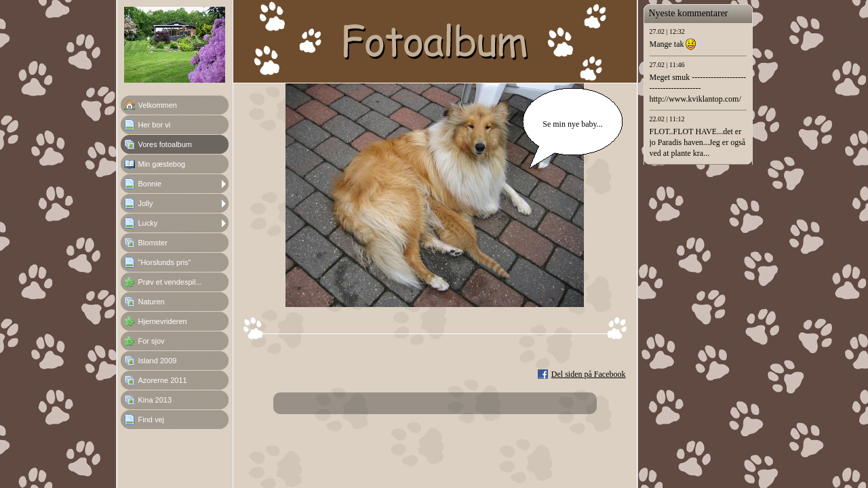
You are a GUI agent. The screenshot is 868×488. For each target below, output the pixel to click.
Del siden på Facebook (589, 374)
